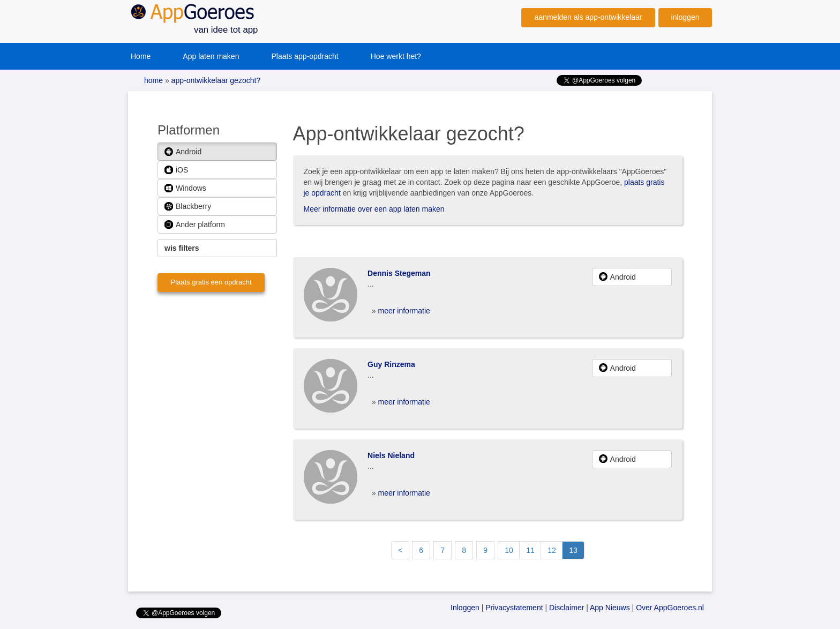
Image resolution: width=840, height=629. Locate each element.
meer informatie (404, 311)
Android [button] (183, 152)
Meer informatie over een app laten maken (374, 209)
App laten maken (211, 56)
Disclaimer (567, 608)
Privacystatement (514, 608)
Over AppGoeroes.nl (670, 608)
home (153, 80)
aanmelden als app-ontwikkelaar (588, 17)
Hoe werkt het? (396, 56)
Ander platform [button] (195, 225)
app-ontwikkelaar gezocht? (215, 80)
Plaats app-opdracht (305, 56)
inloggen (685, 17)
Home (141, 56)
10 (509, 550)
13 (573, 550)
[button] (217, 248)
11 (530, 550)
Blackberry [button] (188, 207)
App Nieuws (610, 608)
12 (552, 550)
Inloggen (465, 608)
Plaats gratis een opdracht (211, 282)
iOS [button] (176, 170)
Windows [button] (185, 188)
